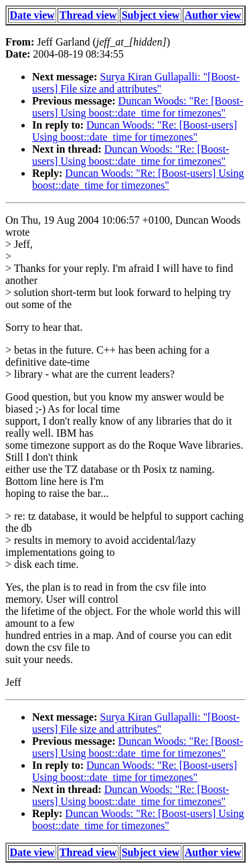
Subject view (151, 15)
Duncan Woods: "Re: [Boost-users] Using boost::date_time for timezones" (138, 107)
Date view (32, 15)
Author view (213, 15)
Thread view (88, 15)
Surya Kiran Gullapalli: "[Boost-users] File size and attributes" (136, 83)
